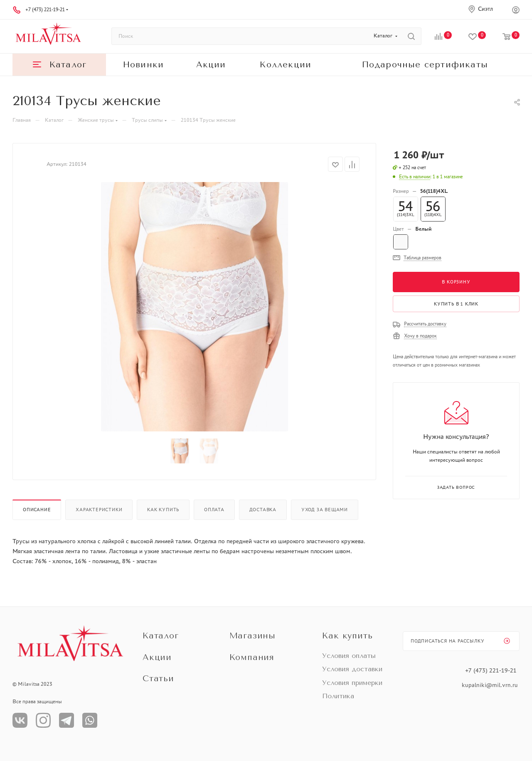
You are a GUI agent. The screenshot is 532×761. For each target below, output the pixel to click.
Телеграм (66, 720)
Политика (338, 696)
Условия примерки (352, 683)
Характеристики (99, 510)
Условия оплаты (349, 656)
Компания (252, 657)
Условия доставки (352, 669)
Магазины (252, 636)
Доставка (263, 510)
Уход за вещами (325, 510)
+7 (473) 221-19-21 (45, 10)
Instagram (43, 720)
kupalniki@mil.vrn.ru (491, 685)
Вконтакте (20, 720)
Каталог (161, 636)
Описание (37, 510)
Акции (157, 657)
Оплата (214, 510)
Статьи (158, 678)
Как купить (163, 510)
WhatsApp (90, 720)
